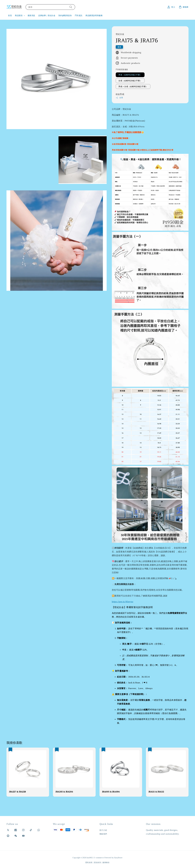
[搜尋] (71, 7)
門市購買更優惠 (122, 70)
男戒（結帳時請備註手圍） (130, 75)
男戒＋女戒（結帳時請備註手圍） (133, 86)
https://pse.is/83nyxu (123, 602)
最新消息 (31, 15)
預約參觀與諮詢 (65, 15)
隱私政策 (89, 862)
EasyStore (118, 858)
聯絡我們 (103, 834)
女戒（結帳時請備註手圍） (130, 81)
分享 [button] (119, 98)
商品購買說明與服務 (94, 15)
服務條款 (106, 862)
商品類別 (19, 15)
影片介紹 (103, 830)
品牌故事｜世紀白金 (47, 15)
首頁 (10, 15)
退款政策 (97, 862)
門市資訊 (79, 15)
